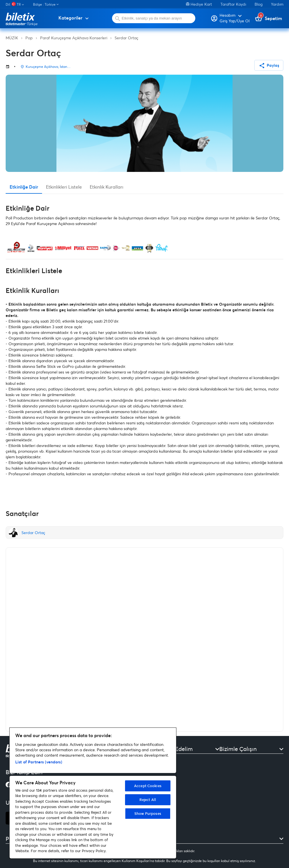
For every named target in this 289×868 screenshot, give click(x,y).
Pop (29, 38)
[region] (93, 793)
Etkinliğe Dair (24, 187)
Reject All (148, 800)
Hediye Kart (199, 4)
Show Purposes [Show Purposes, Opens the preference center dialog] (148, 813)
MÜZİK (12, 38)
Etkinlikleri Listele (64, 187)
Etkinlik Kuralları (107, 187)
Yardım (277, 4)
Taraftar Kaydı (233, 4)
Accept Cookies (148, 786)
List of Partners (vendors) (39, 762)
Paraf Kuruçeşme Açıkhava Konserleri (74, 38)
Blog (259, 4)
